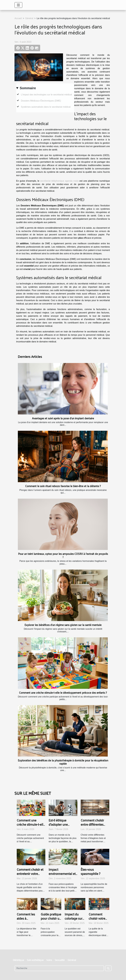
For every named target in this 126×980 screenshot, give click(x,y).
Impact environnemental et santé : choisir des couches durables (62, 876)
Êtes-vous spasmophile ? (91, 871)
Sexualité (60, 960)
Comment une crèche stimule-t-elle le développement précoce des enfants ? (63, 693)
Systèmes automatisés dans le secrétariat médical (46, 107)
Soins (49, 960)
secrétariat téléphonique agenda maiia (59, 181)
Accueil (18, 18)
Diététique (18, 960)
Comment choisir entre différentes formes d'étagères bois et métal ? (93, 826)
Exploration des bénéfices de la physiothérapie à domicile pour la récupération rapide (63, 762)
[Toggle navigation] (18, 5)
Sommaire (28, 88)
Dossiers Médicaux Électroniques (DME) (41, 101)
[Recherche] (59, 968)
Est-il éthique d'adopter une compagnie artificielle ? (58, 826)
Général (29, 18)
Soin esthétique (35, 960)
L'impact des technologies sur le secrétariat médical (46, 95)
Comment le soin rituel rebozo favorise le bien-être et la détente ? (63, 486)
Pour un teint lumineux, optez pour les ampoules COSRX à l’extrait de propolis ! (63, 555)
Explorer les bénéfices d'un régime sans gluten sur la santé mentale (63, 625)
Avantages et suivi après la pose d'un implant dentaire (63, 418)
